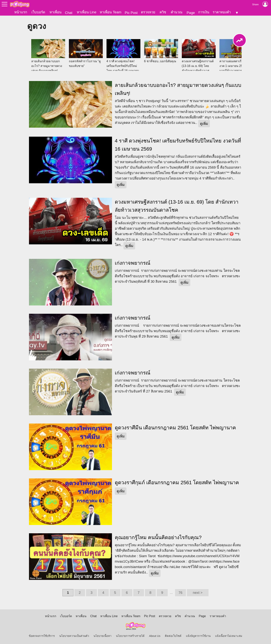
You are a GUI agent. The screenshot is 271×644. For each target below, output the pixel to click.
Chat (69, 13)
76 (180, 593)
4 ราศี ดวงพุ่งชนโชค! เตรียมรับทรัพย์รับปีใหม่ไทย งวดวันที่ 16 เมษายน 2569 (178, 145)
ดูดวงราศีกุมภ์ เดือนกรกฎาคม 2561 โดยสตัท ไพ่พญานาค (177, 483)
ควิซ (163, 12)
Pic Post (131, 13)
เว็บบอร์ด (38, 12)
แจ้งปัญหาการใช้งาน (198, 636)
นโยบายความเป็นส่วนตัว (74, 636)
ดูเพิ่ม (204, 124)
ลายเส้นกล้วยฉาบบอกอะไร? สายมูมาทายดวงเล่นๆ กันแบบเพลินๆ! (178, 89)
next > (198, 593)
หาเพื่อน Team (111, 12)
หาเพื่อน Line (87, 12)
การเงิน (204, 12)
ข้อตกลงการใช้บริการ (42, 636)
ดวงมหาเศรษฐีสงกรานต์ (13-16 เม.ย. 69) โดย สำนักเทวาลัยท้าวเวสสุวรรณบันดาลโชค (177, 206)
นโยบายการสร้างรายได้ (130, 636)
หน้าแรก (21, 12)
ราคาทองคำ (222, 12)
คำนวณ (177, 12)
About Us (155, 636)
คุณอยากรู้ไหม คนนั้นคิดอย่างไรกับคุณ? (158, 537)
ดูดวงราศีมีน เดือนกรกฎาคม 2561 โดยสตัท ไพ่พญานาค (175, 428)
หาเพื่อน (56, 12)
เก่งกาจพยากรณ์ (133, 263)
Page (191, 13)
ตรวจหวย (148, 12)
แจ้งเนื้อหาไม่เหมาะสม (229, 636)
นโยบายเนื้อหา (102, 636)
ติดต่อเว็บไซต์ (173, 636)
